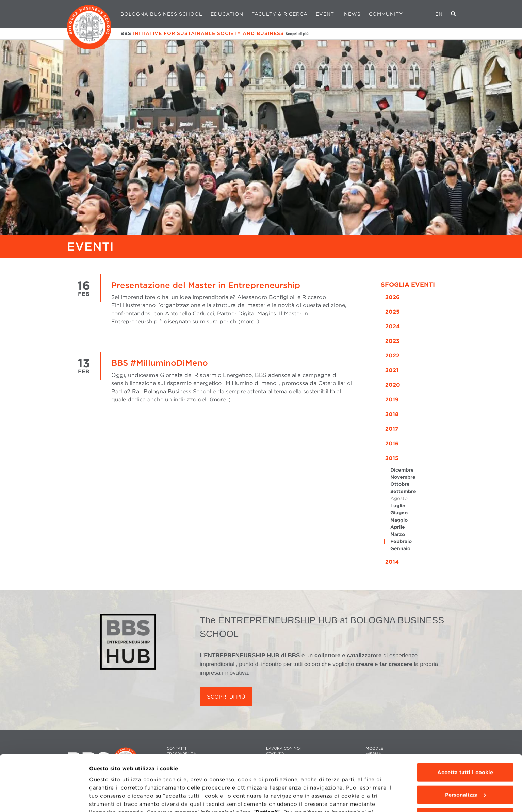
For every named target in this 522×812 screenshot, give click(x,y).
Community (386, 14)
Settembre (403, 491)
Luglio (398, 506)
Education (227, 14)
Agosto (399, 498)
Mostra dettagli (109, 799)
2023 (392, 341)
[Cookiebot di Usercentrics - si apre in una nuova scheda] (44, 799)
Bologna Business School (161, 14)
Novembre (403, 477)
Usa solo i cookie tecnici (465, 777)
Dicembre (402, 470)
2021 (392, 370)
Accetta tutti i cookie (465, 732)
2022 (392, 356)
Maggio (399, 520)
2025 (392, 312)
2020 (393, 385)
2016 (392, 443)
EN (439, 14)
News (352, 14)
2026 (393, 297)
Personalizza (466, 754)
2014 (392, 562)
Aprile (398, 527)
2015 (392, 458)
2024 (393, 326)
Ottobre (400, 484)
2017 (392, 429)
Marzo (398, 534)
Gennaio (400, 548)
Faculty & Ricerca (280, 14)
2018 (392, 414)
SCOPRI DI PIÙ (226, 697)
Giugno (399, 513)
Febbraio (401, 541)
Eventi (326, 14)
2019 (392, 400)
